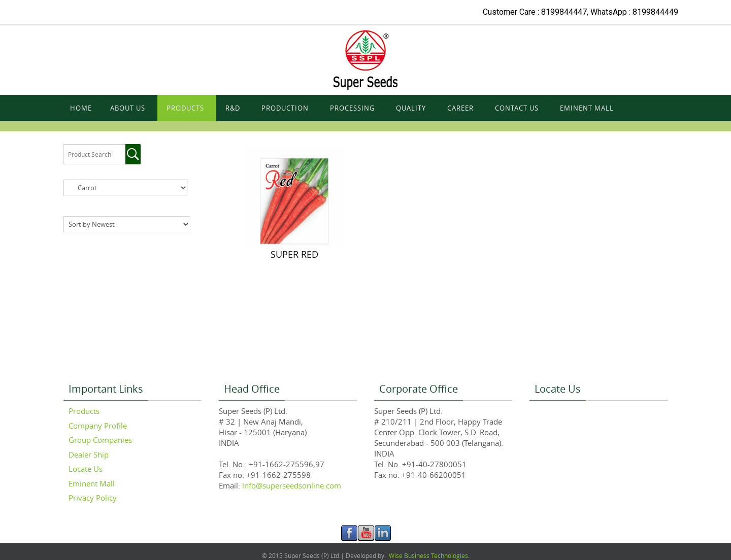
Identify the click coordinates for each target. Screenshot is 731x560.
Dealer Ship (89, 454)
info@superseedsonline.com (291, 485)
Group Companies (100, 440)
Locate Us (86, 469)
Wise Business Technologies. (428, 555)
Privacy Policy (93, 498)
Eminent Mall (92, 483)
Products (84, 411)
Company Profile (98, 426)
